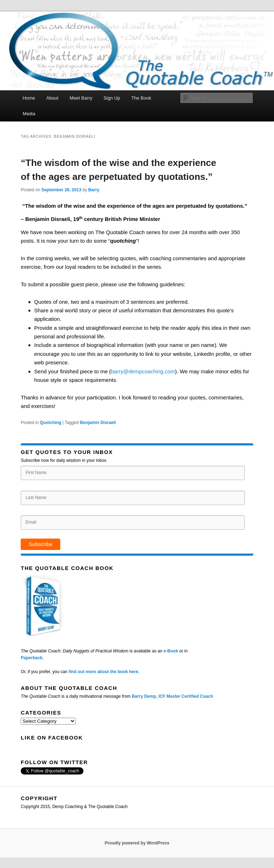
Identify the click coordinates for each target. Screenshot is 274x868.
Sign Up (112, 98)
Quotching (51, 423)
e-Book (171, 651)
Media (29, 114)
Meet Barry (81, 98)
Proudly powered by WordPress (137, 843)
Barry (94, 190)
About (52, 98)
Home (29, 98)
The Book (141, 98)
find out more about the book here (103, 672)
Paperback (32, 658)
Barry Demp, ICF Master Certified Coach (172, 696)
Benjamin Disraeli (98, 423)
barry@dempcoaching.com (143, 371)
